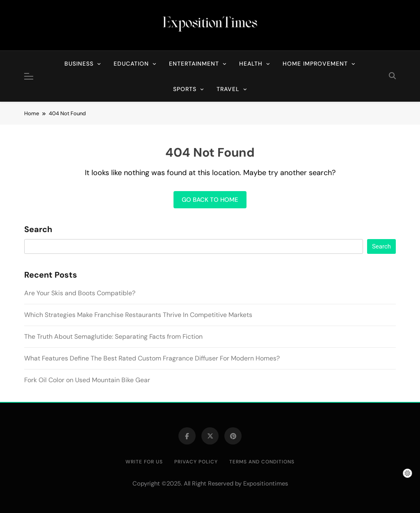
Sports (185, 89)
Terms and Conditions (262, 462)
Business (79, 64)
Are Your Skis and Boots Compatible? (80, 293)
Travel (228, 89)
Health (251, 64)
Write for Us (144, 462)
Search (38, 230)
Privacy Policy (196, 462)
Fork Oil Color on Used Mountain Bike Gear (87, 380)
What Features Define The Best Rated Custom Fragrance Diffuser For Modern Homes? (152, 358)
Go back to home (210, 200)
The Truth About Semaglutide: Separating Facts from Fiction (113, 336)
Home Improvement (315, 64)
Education (131, 64)
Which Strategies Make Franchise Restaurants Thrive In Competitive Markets (138, 315)
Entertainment (194, 64)
